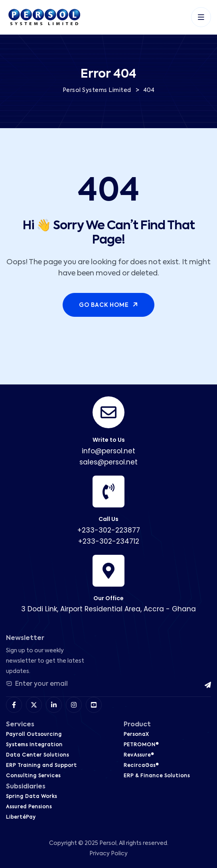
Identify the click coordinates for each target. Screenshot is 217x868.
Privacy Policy (108, 854)
